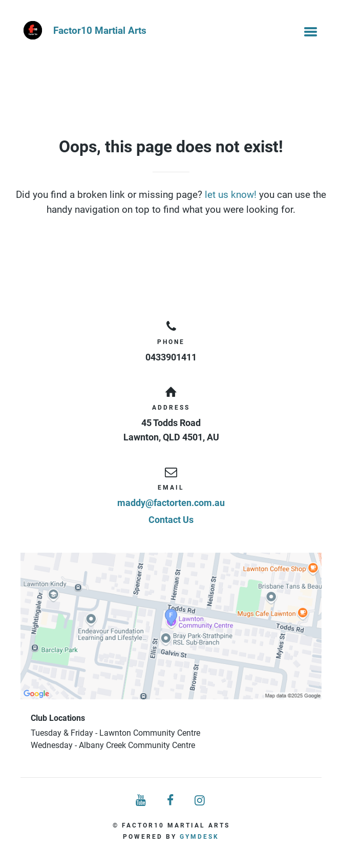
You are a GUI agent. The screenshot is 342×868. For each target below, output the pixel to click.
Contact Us (171, 520)
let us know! (231, 195)
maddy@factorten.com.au (171, 503)
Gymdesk (199, 837)
